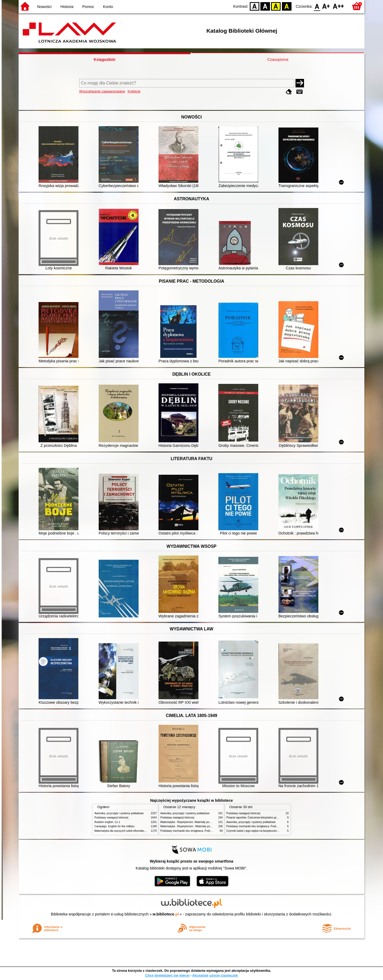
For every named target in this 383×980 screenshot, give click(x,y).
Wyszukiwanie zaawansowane (102, 91)
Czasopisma (278, 60)
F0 (317, 6)
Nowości (44, 7)
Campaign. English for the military (115, 826)
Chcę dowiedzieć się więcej (167, 975)
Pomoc (88, 7)
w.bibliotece (166, 914)
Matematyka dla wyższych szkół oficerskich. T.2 (123, 831)
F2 (338, 6)
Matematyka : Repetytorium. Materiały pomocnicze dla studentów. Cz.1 (203, 822)
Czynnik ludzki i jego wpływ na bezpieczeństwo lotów (258, 831)
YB (276, 6)
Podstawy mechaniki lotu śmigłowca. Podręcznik (189, 831)
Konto (108, 7)
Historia (67, 7)
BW (265, 6)
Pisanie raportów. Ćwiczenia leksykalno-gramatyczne (258, 818)
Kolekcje (134, 91)
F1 (326, 6)
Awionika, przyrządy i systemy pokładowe (119, 813)
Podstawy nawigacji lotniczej (111, 818)
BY (287, 6)
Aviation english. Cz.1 (107, 822)
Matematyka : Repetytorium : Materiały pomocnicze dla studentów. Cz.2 (203, 826)
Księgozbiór (105, 60)
